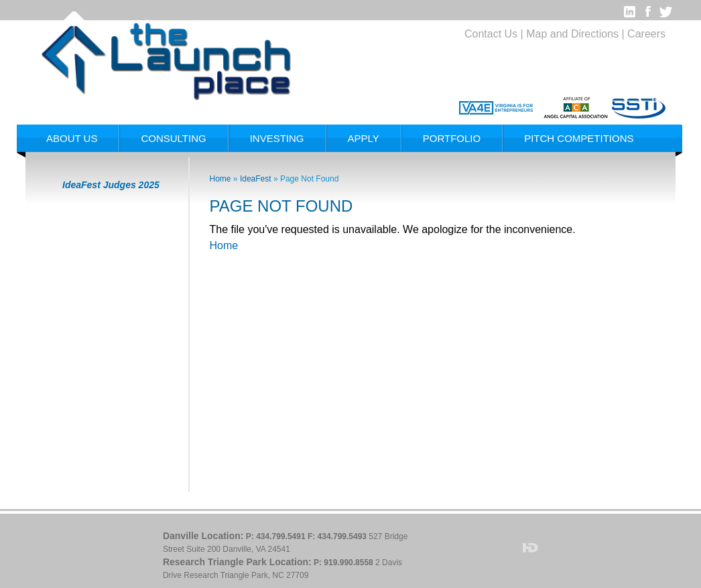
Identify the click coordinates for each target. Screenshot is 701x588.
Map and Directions (572, 34)
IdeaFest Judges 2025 (111, 185)
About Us (72, 138)
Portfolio (452, 138)
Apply (364, 138)
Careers (646, 34)
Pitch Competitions (579, 138)
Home (220, 179)
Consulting (173, 138)
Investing (277, 138)
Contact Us (491, 34)
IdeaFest (257, 179)
